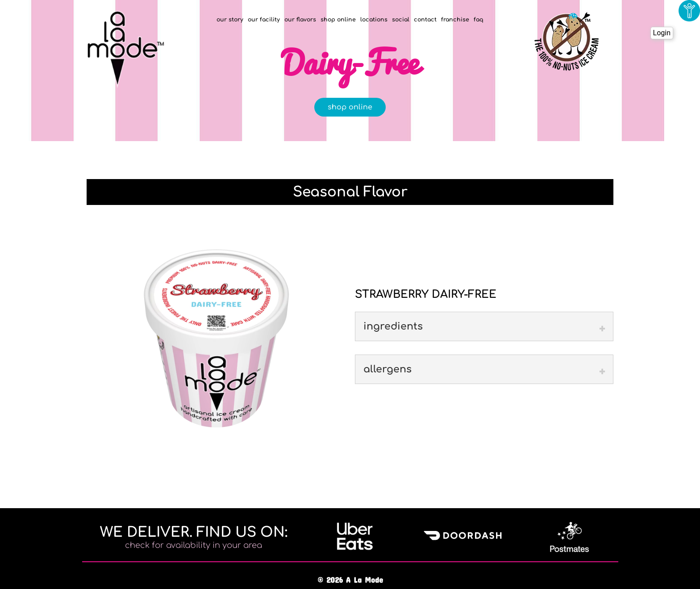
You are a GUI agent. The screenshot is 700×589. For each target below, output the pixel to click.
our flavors (300, 20)
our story (230, 20)
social (401, 20)
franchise (455, 20)
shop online (338, 20)
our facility (264, 20)
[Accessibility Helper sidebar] (689, 11)
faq (479, 20)
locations (374, 20)
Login (662, 33)
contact (425, 20)
